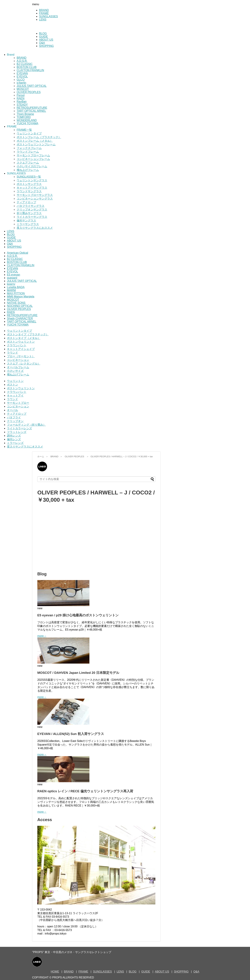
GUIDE (43, 37)
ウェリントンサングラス (32, 180)
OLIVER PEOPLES (29, 92)
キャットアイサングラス (32, 188)
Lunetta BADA (16, 287)
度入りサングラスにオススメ (25, 447)
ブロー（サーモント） (21, 356)
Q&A (42, 43)
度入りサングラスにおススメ (35, 228)
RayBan (22, 102)
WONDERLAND (27, 120)
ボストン (12, 385)
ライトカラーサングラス (32, 217)
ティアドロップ (26, 202)
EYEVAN (22, 73)
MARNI (11, 290)
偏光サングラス (26, 220)
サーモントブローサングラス (35, 195)
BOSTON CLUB (27, 67)
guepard (12, 278)
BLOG (43, 33)
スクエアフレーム (28, 163)
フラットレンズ (17, 432)
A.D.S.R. (22, 61)
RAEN (20, 98)
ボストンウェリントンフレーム (36, 144)
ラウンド (12, 353)
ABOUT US (46, 40)
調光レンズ (14, 436)
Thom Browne (25, 114)
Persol (21, 95)
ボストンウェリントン (21, 342)
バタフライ (14, 417)
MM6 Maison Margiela (21, 297)
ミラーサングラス (28, 224)
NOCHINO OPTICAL (20, 306)
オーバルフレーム (18, 367)
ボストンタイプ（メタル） (24, 338)
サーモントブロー (18, 403)
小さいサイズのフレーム (32, 166)
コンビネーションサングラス (35, 199)
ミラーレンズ (15, 443)
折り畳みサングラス (29, 213)
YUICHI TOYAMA (27, 123)
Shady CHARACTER (20, 318)
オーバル (12, 410)
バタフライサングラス (31, 206)
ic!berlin (21, 83)
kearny (11, 284)
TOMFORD (24, 117)
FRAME (44, 13)
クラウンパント (17, 345)
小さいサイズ (15, 371)
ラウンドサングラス (29, 191)
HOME (55, 972)
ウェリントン (15, 381)
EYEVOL (22, 77)
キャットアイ (15, 396)
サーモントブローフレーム (33, 155)
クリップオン (15, 421)
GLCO (21, 80)
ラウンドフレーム (28, 152)
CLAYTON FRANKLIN (30, 70)
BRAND (44, 10)
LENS (43, 20)
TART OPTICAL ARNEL (31, 111)
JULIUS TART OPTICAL (32, 86)
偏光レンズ (14, 439)
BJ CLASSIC (25, 64)
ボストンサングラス (29, 184)
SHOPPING (46, 46)
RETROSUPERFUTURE (32, 108)
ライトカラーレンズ (19, 428)
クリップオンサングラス (32, 210)
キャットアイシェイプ (21, 349)
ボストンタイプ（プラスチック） (28, 334)
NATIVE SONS (16, 303)
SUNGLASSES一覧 (29, 177)
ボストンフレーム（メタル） (35, 141)
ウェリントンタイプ (29, 133)
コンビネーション (18, 360)
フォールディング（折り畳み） (26, 425)
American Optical (18, 253)
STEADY (22, 105)
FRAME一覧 (24, 130)
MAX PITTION (16, 293)
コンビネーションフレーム (33, 159)
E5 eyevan (14, 275)
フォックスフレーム (29, 148)
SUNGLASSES (48, 16)
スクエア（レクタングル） (24, 364)
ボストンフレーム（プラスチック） (39, 137)
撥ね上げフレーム (28, 170)
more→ (42, 636)
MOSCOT (23, 89)
